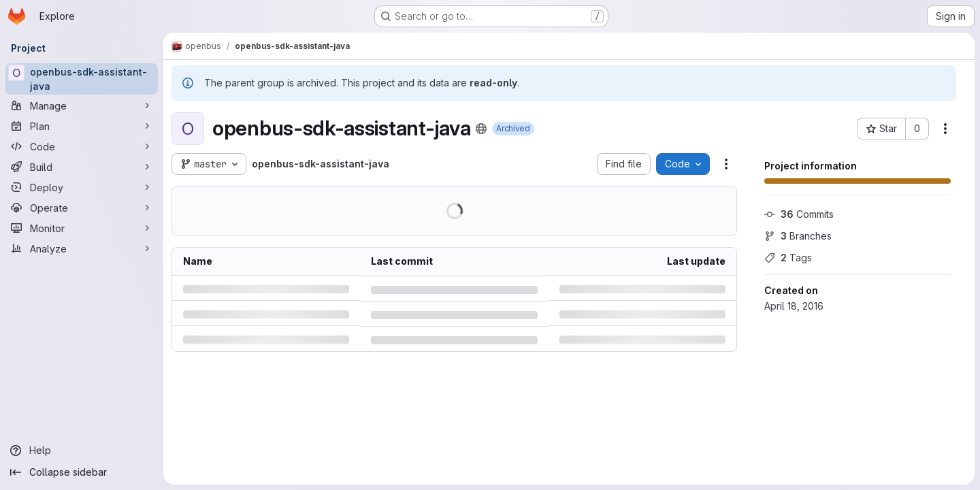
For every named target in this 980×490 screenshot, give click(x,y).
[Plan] (82, 126)
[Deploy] (82, 187)
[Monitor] (82, 228)
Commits (799, 214)
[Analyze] (82, 248)
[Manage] (82, 105)
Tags (788, 258)
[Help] (82, 451)
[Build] (82, 167)
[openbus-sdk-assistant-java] (82, 79)
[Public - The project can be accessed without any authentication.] (481, 129)
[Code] (82, 146)
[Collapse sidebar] (82, 472)
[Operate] (82, 208)
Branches (798, 236)
